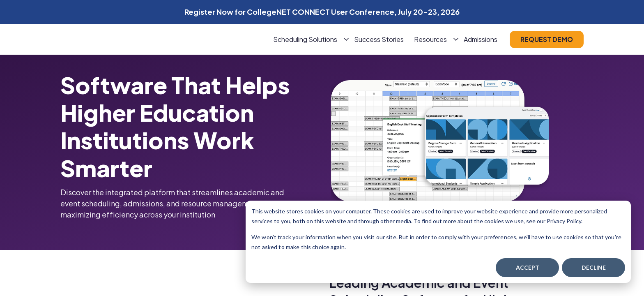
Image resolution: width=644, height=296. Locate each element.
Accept (528, 267)
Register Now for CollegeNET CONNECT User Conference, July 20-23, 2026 (322, 12)
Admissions (481, 39)
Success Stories (379, 39)
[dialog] (438, 242)
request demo (547, 39)
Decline (594, 267)
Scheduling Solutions (305, 39)
